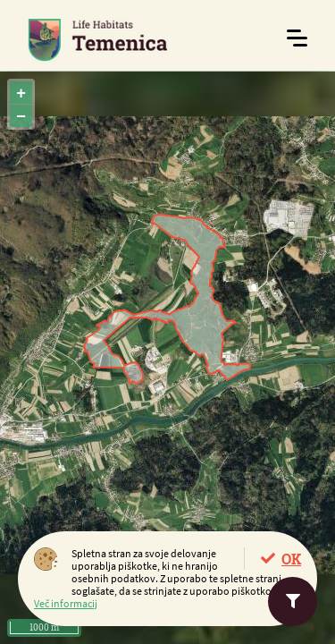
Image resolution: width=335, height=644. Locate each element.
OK (291, 559)
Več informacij (66, 603)
